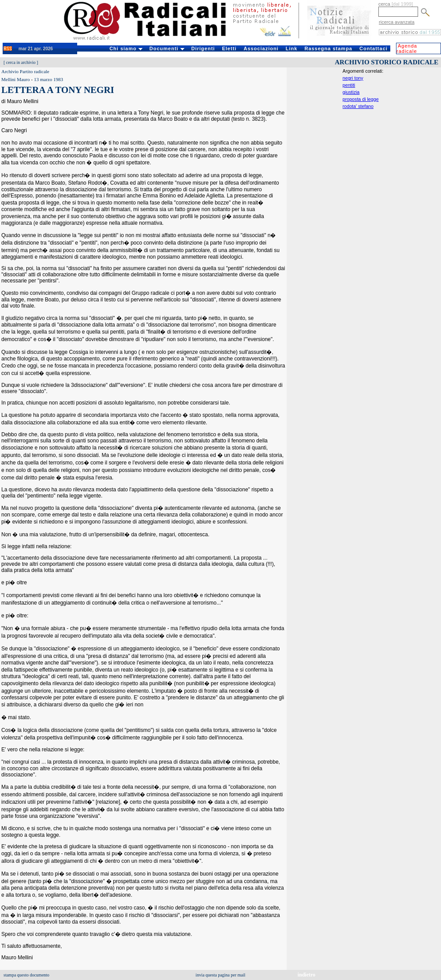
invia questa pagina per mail (221, 975)
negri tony (353, 78)
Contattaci (374, 48)
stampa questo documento (26, 975)
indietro (306, 975)
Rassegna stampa (328, 48)
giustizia (351, 92)
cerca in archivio (21, 62)
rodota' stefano (358, 106)
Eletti (229, 48)
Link (292, 48)
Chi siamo (126, 48)
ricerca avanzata (397, 22)
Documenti (167, 48)
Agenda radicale (407, 48)
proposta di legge (361, 99)
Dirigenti (203, 48)
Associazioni (261, 48)
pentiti (349, 85)
